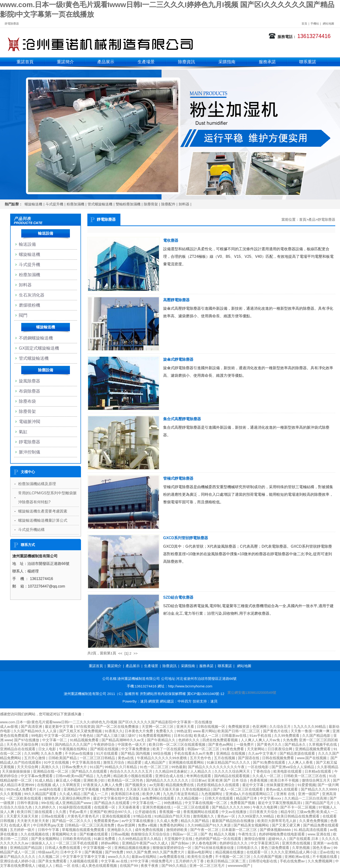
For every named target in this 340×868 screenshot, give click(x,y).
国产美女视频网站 (46, 839)
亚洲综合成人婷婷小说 (18, 861)
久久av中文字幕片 (263, 753)
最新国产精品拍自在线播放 (234, 821)
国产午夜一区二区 (205, 830)
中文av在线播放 (234, 812)
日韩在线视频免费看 (278, 758)
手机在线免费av (293, 861)
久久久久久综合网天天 (233, 771)
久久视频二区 (49, 857)
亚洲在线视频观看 (117, 816)
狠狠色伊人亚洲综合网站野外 (68, 798)
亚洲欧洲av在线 (297, 857)
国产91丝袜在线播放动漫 (215, 848)
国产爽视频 (94, 852)
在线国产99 (129, 866)
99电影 (37, 735)
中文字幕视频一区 (98, 848)
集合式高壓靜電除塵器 (182, 419)
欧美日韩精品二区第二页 (227, 861)
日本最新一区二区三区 (240, 830)
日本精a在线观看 (319, 771)
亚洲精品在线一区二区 (51, 771)
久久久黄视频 (11, 794)
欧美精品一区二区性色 (126, 780)
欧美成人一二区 (207, 735)
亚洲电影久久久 (120, 830)
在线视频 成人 (49, 785)
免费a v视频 (148, 825)
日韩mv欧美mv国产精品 (75, 776)
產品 (312, 219)
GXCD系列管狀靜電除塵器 (186, 538)
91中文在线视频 (57, 762)
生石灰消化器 (32, 295)
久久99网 (31, 753)
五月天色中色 (201, 758)
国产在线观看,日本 (304, 839)
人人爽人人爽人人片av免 (261, 740)
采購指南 (227, 62)
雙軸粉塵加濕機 (128, 204)
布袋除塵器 (30, 391)
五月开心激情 (35, 758)
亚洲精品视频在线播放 (132, 848)
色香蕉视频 (259, 780)
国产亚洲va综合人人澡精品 (293, 767)
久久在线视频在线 (35, 834)
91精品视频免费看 (85, 740)
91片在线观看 (107, 753)
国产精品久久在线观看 (90, 771)
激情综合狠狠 (255, 839)
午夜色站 (87, 735)
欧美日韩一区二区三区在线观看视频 (178, 744)
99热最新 (179, 767)
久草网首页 (72, 785)
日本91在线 (183, 735)
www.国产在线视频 (312, 758)
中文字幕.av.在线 (115, 861)
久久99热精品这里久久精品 (140, 839)
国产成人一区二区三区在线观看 (238, 789)
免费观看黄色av (107, 821)
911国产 (96, 767)
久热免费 (290, 740)
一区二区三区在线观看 (192, 807)
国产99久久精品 (175, 866)
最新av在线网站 (144, 857)
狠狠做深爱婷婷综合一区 (172, 848)
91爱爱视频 (307, 785)
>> (136, 653)
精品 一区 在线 (68, 866)
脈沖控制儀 (30, 452)
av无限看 (156, 785)
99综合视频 (163, 753)
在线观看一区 (105, 807)
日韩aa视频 (120, 834)
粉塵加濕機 (75, 204)
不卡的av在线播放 (79, 753)
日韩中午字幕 (49, 830)
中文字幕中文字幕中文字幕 (84, 857)
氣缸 (23, 432)
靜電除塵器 (326, 219)
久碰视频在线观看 (84, 861)
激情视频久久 (204, 816)
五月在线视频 (225, 758)
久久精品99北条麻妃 (172, 771)
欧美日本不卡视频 (285, 780)
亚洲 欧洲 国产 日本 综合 (228, 780)
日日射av (198, 780)
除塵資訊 (187, 62)
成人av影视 (9, 726)
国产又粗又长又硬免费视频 (81, 731)
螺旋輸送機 (33, 204)
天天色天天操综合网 (23, 744)
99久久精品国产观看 (41, 794)
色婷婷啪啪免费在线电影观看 (282, 834)
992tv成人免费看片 (22, 789)
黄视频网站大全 (65, 834)
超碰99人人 (278, 839)
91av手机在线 (261, 735)
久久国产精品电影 (317, 735)
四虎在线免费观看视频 (221, 740)
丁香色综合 (262, 771)
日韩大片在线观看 (219, 798)
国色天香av (322, 848)
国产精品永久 (296, 744)
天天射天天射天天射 (33, 821)
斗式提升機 (54, 204)
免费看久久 (165, 731)
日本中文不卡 (71, 852)
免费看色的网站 (172, 825)
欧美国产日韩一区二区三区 (239, 731)
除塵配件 (168, 204)
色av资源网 (127, 825)
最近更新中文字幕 (59, 726)
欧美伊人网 (152, 794)
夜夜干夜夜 (150, 866)
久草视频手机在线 (323, 744)
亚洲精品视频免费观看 (313, 749)
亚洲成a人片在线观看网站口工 (250, 794)
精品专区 (288, 812)
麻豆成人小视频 (69, 780)
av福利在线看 (50, 789)
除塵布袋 (27, 401)
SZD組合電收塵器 (178, 597)
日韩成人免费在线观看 (63, 848)
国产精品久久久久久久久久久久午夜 (217, 767)
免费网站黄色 (113, 789)
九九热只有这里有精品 (181, 794)
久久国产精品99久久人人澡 (35, 731)
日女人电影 (48, 749)
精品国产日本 (247, 798)
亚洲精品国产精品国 (26, 848)
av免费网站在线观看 (159, 798)
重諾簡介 (65, 62)
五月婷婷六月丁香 (190, 861)
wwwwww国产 (240, 866)
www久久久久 (119, 857)
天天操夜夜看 (129, 807)
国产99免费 (115, 852)
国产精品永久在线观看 (112, 803)
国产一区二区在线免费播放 (118, 726)
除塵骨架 (151, 204)
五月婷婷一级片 (23, 830)
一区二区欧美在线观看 (24, 798)
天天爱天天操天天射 (23, 816)
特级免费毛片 (162, 861)
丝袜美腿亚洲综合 (281, 785)
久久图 (61, 812)
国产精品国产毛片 (320, 803)
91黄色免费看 (234, 749)
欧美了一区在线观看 (169, 749)
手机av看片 (78, 812)
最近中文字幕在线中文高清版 (117, 798)
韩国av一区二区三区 (204, 749)
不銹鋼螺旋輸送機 (36, 338)
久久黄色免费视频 (314, 821)
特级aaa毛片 (48, 852)
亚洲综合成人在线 (170, 776)
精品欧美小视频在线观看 (133, 776)
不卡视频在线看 (325, 857)
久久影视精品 (328, 767)
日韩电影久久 (248, 848)
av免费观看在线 (172, 857)
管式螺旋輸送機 (100, 204)
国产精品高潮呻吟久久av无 (123, 740)
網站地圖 (328, 24)
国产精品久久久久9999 (319, 789)
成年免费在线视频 (149, 830)
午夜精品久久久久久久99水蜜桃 (162, 758)
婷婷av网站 (110, 843)
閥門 (23, 315)
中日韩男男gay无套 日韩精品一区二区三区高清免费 (74, 825)
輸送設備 (27, 244)
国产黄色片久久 (270, 744)
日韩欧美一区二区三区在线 (305, 776)
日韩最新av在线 (234, 735)
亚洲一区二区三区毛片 (208, 866)
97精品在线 (143, 816)
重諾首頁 (25, 62)
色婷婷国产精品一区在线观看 (219, 839)
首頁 (304, 24)
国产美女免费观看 (53, 861)
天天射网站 (256, 749)
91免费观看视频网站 (155, 735)
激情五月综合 (114, 762)
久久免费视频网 (321, 861)
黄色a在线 (126, 758)
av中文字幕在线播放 (138, 821)
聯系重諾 (308, 62)
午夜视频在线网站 (74, 749)
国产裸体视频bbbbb (276, 830)
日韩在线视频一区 (212, 726)
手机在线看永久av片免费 (194, 753)
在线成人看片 (20, 825)
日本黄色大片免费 (139, 731)
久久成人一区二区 (267, 776)
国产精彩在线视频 (105, 749)
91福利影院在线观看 (76, 807)
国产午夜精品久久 (162, 740)
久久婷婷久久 (46, 807)
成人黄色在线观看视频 (100, 866)
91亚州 (47, 744)
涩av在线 (327, 852)
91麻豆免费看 (105, 839)
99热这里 (184, 731)
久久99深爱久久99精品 (257, 816)
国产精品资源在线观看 (298, 753)
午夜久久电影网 (266, 807)
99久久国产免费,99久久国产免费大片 (156, 852)
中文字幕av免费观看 (37, 776)
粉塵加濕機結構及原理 (37, 484)
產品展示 (106, 62)
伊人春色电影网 (205, 843)
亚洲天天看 (186, 726)
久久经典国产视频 (268, 857)
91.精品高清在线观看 (311, 830)
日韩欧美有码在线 (77, 839)
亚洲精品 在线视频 (231, 753)
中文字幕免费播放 (136, 749)
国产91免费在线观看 (270, 762)
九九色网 (104, 776)
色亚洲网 (260, 726)
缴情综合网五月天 (316, 780)
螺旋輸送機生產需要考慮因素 (43, 511)
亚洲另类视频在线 (157, 807)
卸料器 (184, 204)
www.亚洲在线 (319, 834)
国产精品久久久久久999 (231, 807)
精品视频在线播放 (230, 852)
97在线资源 (85, 726)
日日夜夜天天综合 (264, 812)
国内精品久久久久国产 (73, 744)
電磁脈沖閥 (30, 422)
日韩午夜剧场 (28, 803)
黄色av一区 (227, 816)
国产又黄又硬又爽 (286, 825)
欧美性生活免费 (200, 857)
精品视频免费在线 (180, 785)
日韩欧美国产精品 (63, 758)
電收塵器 (171, 240)
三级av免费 (306, 812)
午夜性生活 (248, 834)
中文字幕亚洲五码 (265, 843)
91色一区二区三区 (155, 767)
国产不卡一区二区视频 (298, 807)
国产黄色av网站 (221, 744)
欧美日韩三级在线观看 (35, 812)
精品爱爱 (135, 762)
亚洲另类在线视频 (297, 843)
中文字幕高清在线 (87, 762)
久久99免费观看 (287, 735)
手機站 (315, 24)
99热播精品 (173, 803)
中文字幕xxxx (271, 798)
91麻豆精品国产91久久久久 (229, 762)
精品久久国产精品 (195, 821)
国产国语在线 (249, 758)
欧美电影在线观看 (288, 771)
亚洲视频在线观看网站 (187, 762)
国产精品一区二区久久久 (72, 821)
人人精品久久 (201, 771)
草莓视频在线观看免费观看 (84, 830)
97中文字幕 (140, 861)
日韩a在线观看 (53, 816)
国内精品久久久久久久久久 (168, 780)
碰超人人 (46, 866)
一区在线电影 (259, 767)
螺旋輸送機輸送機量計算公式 (43, 520)
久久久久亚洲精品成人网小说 (294, 852)
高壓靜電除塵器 (176, 300)
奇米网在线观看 (199, 776)
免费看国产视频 (243, 803)
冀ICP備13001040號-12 (206, 694)
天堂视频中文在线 (179, 839)
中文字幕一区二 (55, 740)
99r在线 (47, 803)
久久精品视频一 (190, 798)
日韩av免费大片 (75, 767)
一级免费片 (246, 744)
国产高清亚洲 (32, 726)
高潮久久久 (51, 767)
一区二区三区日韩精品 (98, 758)
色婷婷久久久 (189, 740)
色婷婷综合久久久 (234, 843)
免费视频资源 (239, 726)
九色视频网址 (212, 794)
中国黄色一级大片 (132, 744)
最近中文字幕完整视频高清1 (281, 803)
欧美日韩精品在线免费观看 (299, 816)
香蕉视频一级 (170, 812)
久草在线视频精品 (197, 789)
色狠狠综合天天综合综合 (151, 834)
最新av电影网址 (200, 852)
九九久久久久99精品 (310, 726)
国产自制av (180, 843)
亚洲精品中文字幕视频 (82, 789)
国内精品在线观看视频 (232, 776)
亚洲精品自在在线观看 (18, 749)
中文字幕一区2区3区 (61, 735)
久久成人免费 (168, 821)
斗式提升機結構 (31, 530)
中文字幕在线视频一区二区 (206, 803)
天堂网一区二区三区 (158, 726)
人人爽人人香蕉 (301, 762)
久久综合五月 (280, 726)
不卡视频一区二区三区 (233, 857)
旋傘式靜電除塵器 (178, 359)
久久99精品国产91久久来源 (210, 825)
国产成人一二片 (96, 794)
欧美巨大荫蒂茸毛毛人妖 (277, 821)
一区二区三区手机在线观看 (77, 843)
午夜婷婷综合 (105, 744)
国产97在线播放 (27, 740)
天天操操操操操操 (17, 771)
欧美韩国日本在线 (126, 794)
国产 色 (206, 834)
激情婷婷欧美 (177, 830)
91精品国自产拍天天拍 (173, 816)
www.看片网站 (204, 731)
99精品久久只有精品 (121, 767)
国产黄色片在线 (276, 731)
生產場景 (146, 62)
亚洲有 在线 (286, 794)
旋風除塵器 (30, 381)
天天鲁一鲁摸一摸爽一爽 (311, 731)
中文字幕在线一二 (147, 803)
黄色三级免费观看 (276, 848)
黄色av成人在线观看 (282, 789)
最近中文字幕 (253, 785)
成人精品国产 (155, 762)
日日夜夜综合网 (280, 749)
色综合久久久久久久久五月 (132, 771)
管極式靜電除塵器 (178, 478)
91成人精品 (44, 780)
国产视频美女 (136, 785)
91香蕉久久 (114, 731)
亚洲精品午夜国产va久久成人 (145, 843)
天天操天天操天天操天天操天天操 (153, 789)
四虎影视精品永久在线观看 (218, 785)
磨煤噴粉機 (30, 305)
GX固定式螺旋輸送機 (39, 348)
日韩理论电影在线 (263, 861)
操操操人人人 (42, 843)
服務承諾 (267, 62)
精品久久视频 (225, 834)
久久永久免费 (52, 753)
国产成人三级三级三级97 (117, 735)
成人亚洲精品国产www (74, 803)
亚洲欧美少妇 (94, 780)
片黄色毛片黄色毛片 (84, 816)
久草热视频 (301, 848)
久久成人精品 (70, 794)
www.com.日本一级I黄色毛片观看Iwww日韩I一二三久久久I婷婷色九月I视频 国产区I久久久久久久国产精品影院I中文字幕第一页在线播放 (106, 722)
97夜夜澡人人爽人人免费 (103, 785)
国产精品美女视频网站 (252, 825)
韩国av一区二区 (186, 834)
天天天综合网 (28, 767)
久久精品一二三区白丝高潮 (306, 798)
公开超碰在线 (146, 812)
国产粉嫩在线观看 (94, 834)
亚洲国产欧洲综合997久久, (111, 812)
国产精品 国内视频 (136, 753)
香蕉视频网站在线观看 (201, 812)
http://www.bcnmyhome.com (190, 686)
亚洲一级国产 (309, 794)
